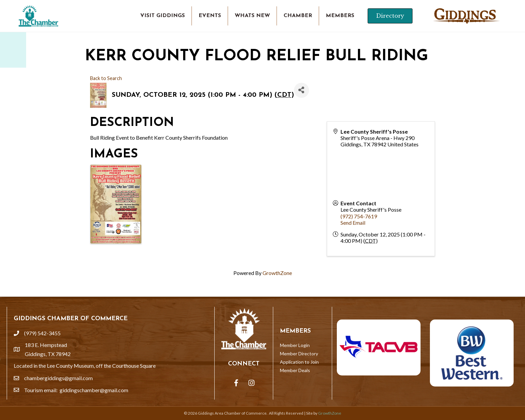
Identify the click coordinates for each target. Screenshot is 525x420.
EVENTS (210, 16)
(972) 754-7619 (359, 216)
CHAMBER (298, 16)
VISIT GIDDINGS (163, 16)
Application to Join (299, 362)
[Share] (302, 90)
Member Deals (295, 370)
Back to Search (106, 78)
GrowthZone (277, 273)
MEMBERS (340, 16)
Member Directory (299, 354)
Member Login (295, 345)
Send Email (353, 223)
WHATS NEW (252, 16)
